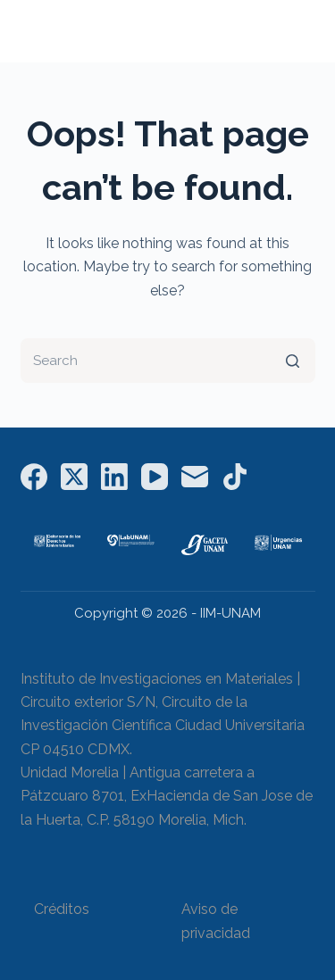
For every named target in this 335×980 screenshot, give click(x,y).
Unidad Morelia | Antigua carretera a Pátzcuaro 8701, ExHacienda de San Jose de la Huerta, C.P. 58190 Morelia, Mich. (167, 796)
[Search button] (293, 361)
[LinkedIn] (114, 477)
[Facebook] (34, 477)
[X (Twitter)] (74, 477)
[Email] (195, 477)
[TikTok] (235, 477)
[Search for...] (168, 361)
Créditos (62, 909)
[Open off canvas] (307, 31)
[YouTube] (155, 477)
